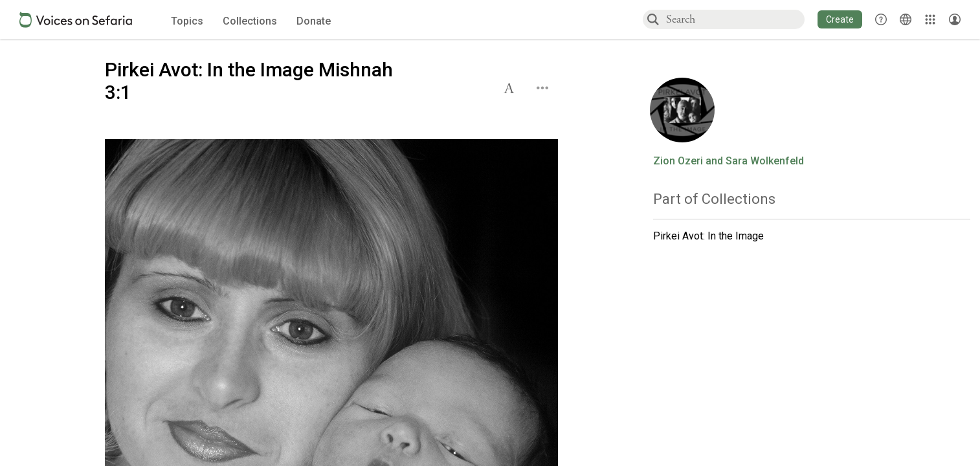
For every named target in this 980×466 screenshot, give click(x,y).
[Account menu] (955, 19)
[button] (840, 19)
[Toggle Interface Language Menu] (906, 19)
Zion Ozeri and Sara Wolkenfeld (729, 161)
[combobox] (735, 19)
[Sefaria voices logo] (76, 20)
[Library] (930, 19)
